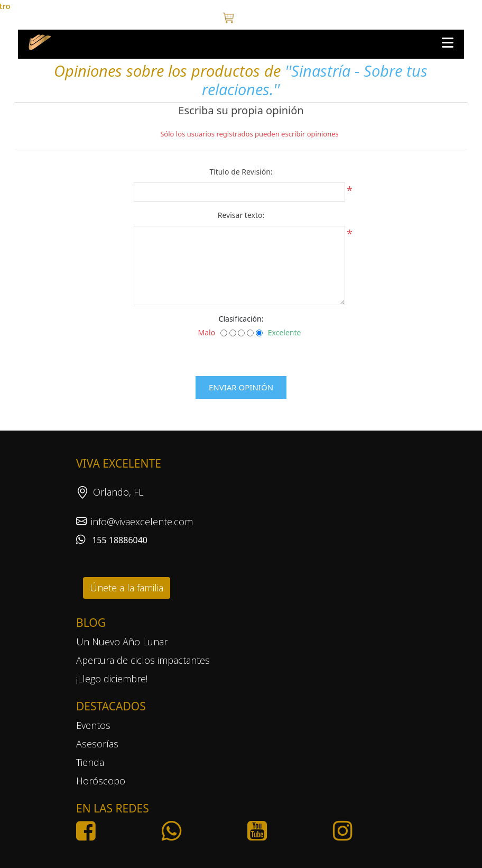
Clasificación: (241, 319)
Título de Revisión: (241, 172)
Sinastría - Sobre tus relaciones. (315, 80)
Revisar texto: (241, 215)
